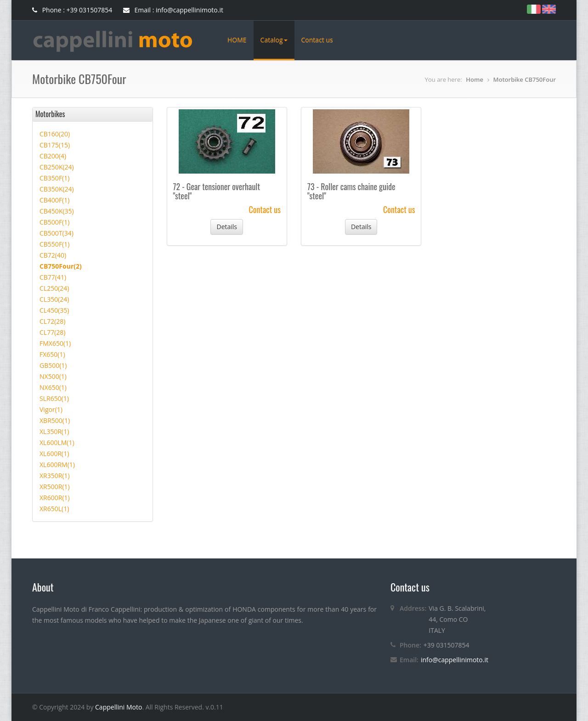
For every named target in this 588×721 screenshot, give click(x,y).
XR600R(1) (55, 498)
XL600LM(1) (57, 442)
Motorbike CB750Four (525, 79)
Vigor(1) (51, 409)
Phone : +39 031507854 (72, 10)
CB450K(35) (57, 211)
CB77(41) (53, 277)
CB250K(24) (57, 167)
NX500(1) (53, 376)
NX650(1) (53, 387)
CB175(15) (55, 145)
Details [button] (227, 227)
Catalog (274, 40)
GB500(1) (53, 365)
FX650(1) (52, 354)
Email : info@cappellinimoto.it (173, 10)
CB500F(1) (54, 222)
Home (475, 79)
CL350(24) (54, 299)
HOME (237, 40)
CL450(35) (54, 310)
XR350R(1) (55, 476)
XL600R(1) (54, 453)
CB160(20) (55, 134)
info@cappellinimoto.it (455, 660)
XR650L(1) (54, 509)
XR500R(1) (55, 487)
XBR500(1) (55, 420)
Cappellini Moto (119, 707)
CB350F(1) (54, 178)
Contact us (317, 40)
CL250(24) (54, 288)
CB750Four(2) (61, 266)
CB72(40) (53, 255)
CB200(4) (53, 156)
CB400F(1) (54, 200)
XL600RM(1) (57, 465)
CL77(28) (52, 332)
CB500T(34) (57, 233)
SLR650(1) (54, 398)
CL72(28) (52, 321)
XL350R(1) (54, 431)
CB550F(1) (54, 244)
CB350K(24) (57, 189)
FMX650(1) (55, 343)
